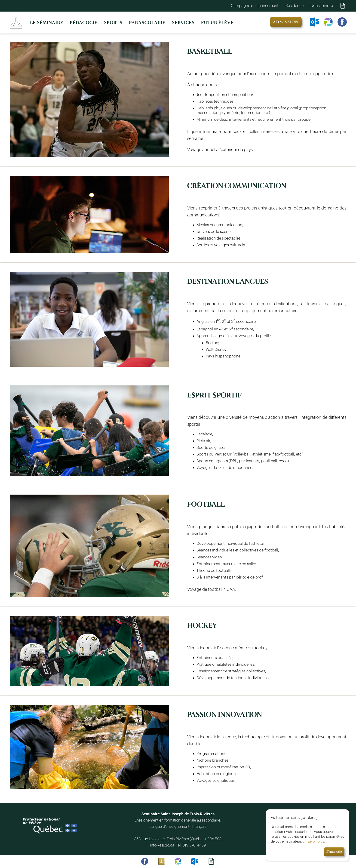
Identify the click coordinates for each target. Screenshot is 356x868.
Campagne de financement (255, 6)
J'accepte (334, 852)
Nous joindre (322, 6)
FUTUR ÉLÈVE (217, 23)
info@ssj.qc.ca (163, 845)
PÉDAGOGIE (84, 23)
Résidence (295, 6)
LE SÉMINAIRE (47, 23)
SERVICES (183, 23)
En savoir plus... (314, 842)
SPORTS (113, 23)
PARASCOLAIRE (147, 23)
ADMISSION (286, 22)
